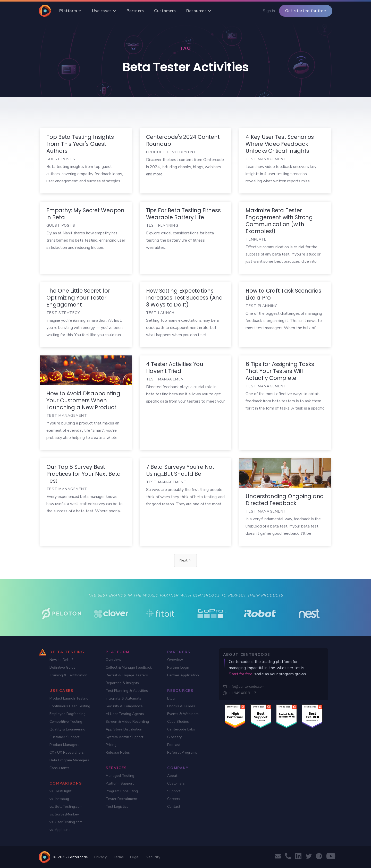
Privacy (101, 857)
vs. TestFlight (60, 791)
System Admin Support (124, 737)
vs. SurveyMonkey (64, 814)
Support (174, 791)
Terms (118, 857)
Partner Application (183, 675)
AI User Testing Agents (125, 714)
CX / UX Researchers (67, 752)
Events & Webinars (183, 714)
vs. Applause (60, 830)
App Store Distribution (124, 729)
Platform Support (120, 783)
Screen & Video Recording (127, 722)
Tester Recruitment (121, 799)
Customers (176, 783)
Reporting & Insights (122, 683)
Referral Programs (182, 752)
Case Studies (178, 722)
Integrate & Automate (124, 698)
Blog (171, 698)
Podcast (174, 745)
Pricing (111, 745)
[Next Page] (185, 560)
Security (153, 857)
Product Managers (64, 745)
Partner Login (178, 667)
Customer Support (64, 737)
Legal (135, 857)
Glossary (174, 737)
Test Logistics (117, 807)
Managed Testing (120, 776)
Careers (174, 799)
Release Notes (118, 752)
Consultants (59, 768)
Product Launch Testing (69, 698)
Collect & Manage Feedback (129, 667)
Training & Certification (68, 675)
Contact (174, 807)
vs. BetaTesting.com (66, 807)
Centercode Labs (181, 729)
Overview (113, 660)
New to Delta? (61, 660)
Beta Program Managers (69, 760)
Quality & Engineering (67, 729)
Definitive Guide (62, 667)
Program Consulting (122, 791)
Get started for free (306, 11)
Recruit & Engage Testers (127, 675)
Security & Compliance (124, 706)
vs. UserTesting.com (66, 822)
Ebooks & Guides (181, 706)
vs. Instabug (59, 799)
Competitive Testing (66, 722)
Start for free (241, 674)
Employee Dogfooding (68, 714)
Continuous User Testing (70, 706)
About (172, 776)
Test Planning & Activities (127, 691)
